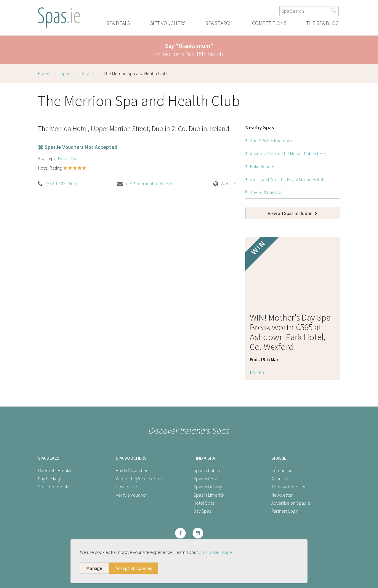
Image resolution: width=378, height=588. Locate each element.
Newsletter (282, 495)
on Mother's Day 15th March (189, 50)
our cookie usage (215, 552)
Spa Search (219, 23)
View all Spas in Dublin (293, 213)
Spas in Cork (205, 479)
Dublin (87, 73)
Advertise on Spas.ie (291, 503)
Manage (94, 568)
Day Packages (51, 479)
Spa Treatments (53, 487)
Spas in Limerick (209, 495)
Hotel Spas (204, 503)
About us (280, 479)
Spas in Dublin (207, 470)
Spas (65, 73)
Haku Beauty (262, 166)
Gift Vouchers (168, 23)
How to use (126, 487)
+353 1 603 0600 (60, 184)
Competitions (269, 23)
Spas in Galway (208, 487)
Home (44, 73)
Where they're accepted (140, 479)
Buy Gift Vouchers (133, 470)
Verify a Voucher (131, 495)
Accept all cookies (134, 568)
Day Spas (202, 511)
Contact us (282, 470)
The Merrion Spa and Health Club (135, 73)
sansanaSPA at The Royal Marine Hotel (287, 179)
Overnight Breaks (54, 470)
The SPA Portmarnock (271, 141)
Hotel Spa (68, 158)
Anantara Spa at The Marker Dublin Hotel (289, 154)
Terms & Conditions (290, 487)
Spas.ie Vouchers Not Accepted (78, 147)
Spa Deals (118, 23)
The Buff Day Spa (266, 192)
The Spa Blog (322, 23)
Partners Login (285, 511)
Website (229, 184)
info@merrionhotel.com (149, 184)
